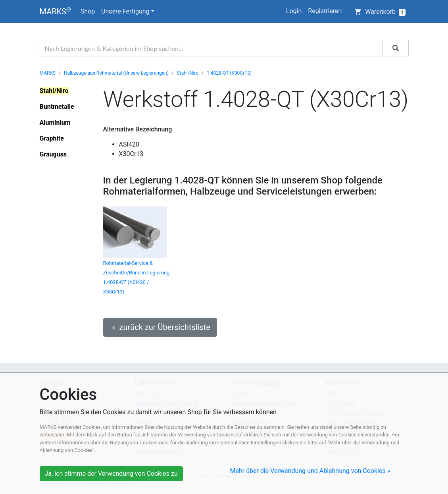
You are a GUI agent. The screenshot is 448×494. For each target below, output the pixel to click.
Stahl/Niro (188, 73)
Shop (88, 11)
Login (294, 11)
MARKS (55, 11)
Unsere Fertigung (125, 11)
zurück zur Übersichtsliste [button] (160, 327)
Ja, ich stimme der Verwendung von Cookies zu (111, 474)
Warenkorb (380, 12)
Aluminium (55, 123)
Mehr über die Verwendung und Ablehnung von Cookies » (310, 471)
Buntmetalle (57, 107)
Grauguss (53, 154)
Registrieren (325, 11)
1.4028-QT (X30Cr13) (229, 73)
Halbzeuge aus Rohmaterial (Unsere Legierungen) (116, 73)
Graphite (52, 138)
